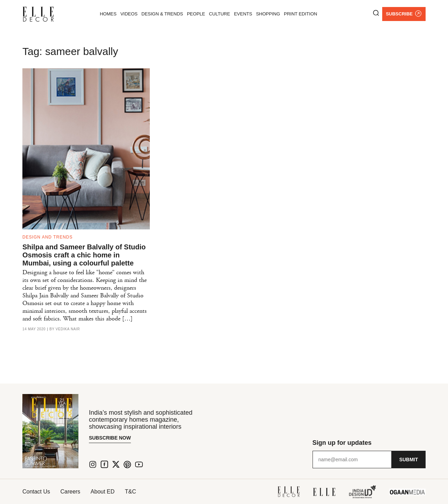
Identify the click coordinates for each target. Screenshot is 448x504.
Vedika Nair (68, 329)
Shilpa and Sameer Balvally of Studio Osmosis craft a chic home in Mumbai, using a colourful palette (84, 255)
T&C (131, 492)
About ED (103, 492)
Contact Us (36, 492)
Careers (71, 492)
